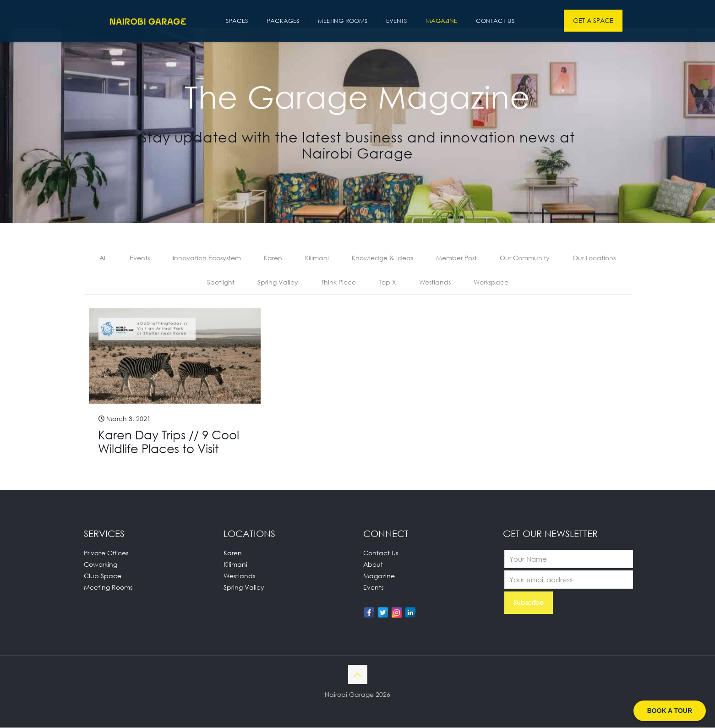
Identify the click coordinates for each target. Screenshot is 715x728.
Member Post (456, 258)
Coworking (101, 565)
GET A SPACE (593, 20)
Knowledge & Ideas (382, 258)
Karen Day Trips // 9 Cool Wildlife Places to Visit (169, 442)
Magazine (379, 576)
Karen (273, 258)
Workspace (491, 282)
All (103, 258)
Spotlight (221, 282)
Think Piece (338, 282)
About (373, 565)
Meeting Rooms (108, 588)
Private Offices (106, 553)
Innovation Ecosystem (207, 258)
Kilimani (317, 258)
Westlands (435, 282)
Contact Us (381, 553)
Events (140, 258)
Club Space (103, 576)
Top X (388, 282)
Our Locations (594, 258)
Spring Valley (278, 282)
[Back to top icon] (358, 675)
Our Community (525, 258)
